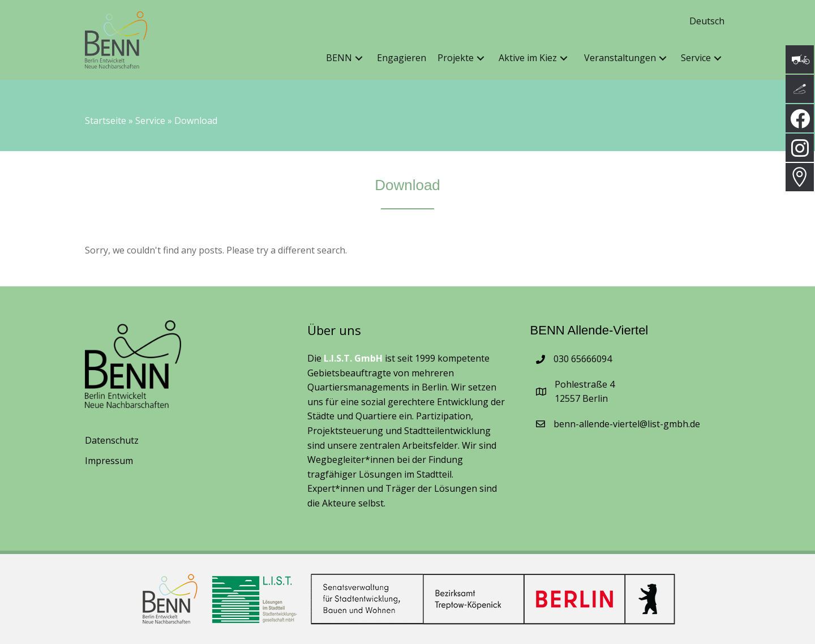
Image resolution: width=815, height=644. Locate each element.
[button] (359, 59)
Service (150, 121)
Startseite (106, 121)
